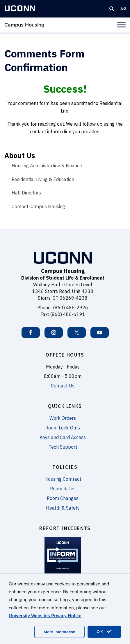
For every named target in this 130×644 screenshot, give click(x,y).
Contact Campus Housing (38, 206)
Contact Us (63, 386)
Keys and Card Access (63, 437)
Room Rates (63, 489)
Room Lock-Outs (63, 428)
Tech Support (63, 447)
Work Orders (63, 418)
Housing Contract (63, 479)
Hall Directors (26, 193)
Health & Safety (63, 508)
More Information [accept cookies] (59, 632)
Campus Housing (24, 25)
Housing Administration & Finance (47, 166)
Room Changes (63, 498)
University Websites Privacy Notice (45, 616)
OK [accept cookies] (104, 631)
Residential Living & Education (43, 179)
